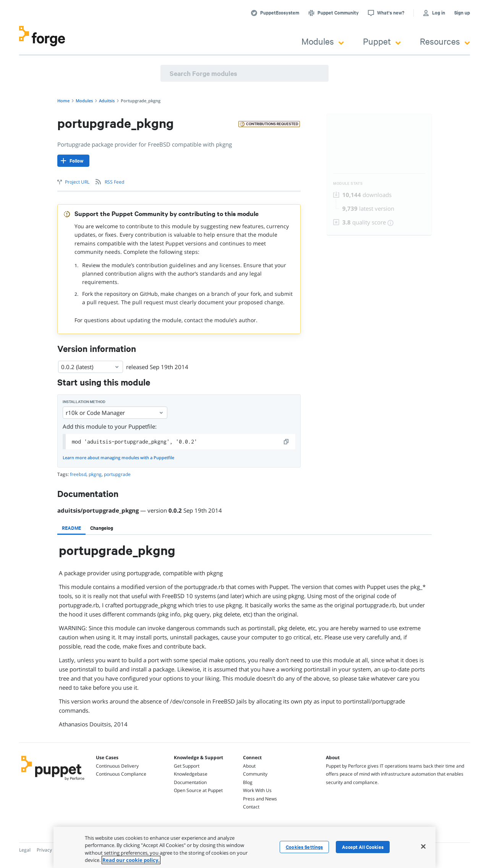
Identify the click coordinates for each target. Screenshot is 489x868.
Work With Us (257, 790)
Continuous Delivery (117, 766)
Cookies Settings (304, 847)
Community (255, 774)
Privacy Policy (51, 850)
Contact (251, 807)
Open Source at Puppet (198, 790)
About (249, 766)
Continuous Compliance (121, 774)
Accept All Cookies (363, 847)
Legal (25, 850)
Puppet (382, 41)
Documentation (190, 782)
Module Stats (348, 183)
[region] (244, 847)
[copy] (287, 442)
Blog (248, 782)
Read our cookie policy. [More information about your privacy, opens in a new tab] (131, 860)
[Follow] (73, 161)
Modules (323, 41)
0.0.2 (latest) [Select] (91, 367)
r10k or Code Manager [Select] (115, 413)
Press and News (260, 799)
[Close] (423, 846)
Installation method (84, 402)
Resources (445, 41)
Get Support (187, 766)
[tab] (71, 528)
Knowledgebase (191, 774)
